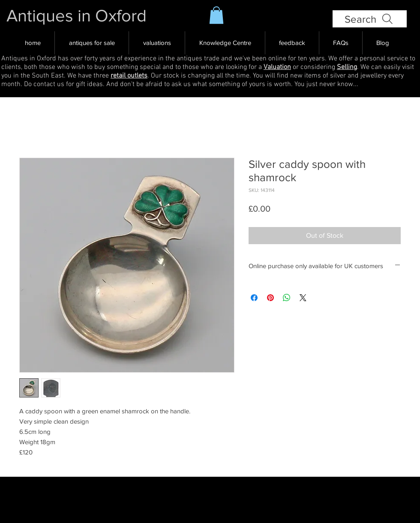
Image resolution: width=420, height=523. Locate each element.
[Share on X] (303, 298)
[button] (216, 15)
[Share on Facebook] (254, 298)
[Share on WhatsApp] (287, 298)
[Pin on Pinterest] (270, 298)
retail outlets (129, 76)
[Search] (370, 19)
